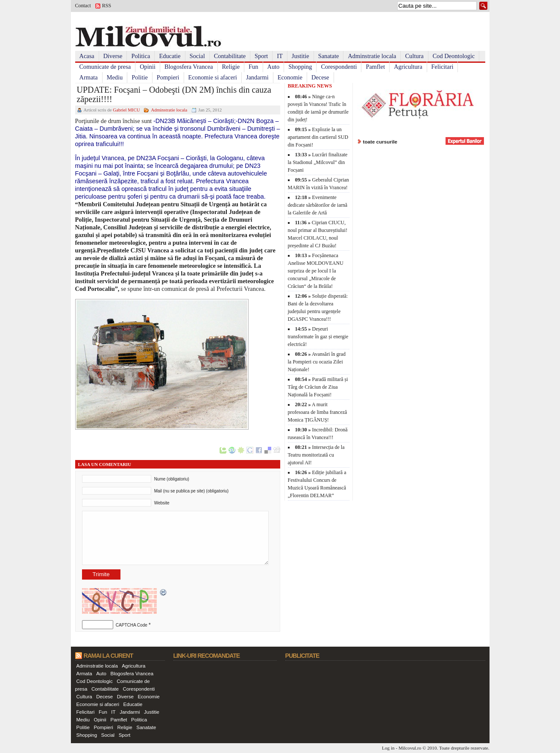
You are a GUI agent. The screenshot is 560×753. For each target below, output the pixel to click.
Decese (320, 77)
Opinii (148, 67)
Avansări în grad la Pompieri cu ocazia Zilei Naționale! (317, 362)
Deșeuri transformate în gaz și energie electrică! (318, 337)
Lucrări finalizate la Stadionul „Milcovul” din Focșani (318, 162)
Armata (89, 77)
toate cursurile (380, 142)
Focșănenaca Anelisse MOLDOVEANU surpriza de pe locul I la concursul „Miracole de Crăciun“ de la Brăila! (316, 271)
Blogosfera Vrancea (189, 67)
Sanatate (329, 56)
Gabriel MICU (126, 110)
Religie (231, 67)
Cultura (414, 56)
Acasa (87, 56)
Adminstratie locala (372, 56)
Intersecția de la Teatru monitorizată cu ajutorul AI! (316, 455)
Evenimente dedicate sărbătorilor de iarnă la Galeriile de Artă (318, 205)
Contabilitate (230, 56)
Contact (83, 6)
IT (280, 56)
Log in (388, 748)
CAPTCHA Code (132, 625)
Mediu (115, 77)
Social (197, 56)
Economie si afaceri (213, 77)
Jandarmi (257, 77)
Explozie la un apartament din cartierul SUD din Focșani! (318, 137)
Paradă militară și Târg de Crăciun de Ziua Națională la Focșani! (318, 387)
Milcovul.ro (410, 748)
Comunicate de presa (105, 67)
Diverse (113, 56)
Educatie (170, 56)
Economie (290, 77)
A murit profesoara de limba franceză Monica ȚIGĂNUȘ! (318, 412)
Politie (140, 77)
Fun (253, 67)
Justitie (301, 56)
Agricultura (408, 67)
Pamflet (375, 67)
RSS (107, 6)
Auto (274, 67)
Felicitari (443, 67)
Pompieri (168, 77)
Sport (261, 56)
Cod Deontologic (454, 56)
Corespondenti (339, 67)
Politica (141, 56)
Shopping (300, 67)
